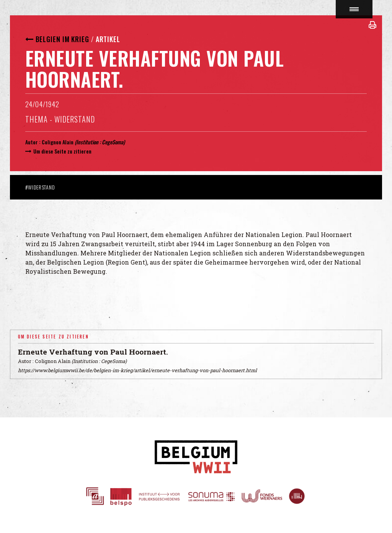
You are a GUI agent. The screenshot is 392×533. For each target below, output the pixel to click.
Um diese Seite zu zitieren (62, 151)
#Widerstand (40, 187)
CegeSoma (113, 142)
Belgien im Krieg (62, 39)
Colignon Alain (58, 142)
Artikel (108, 39)
